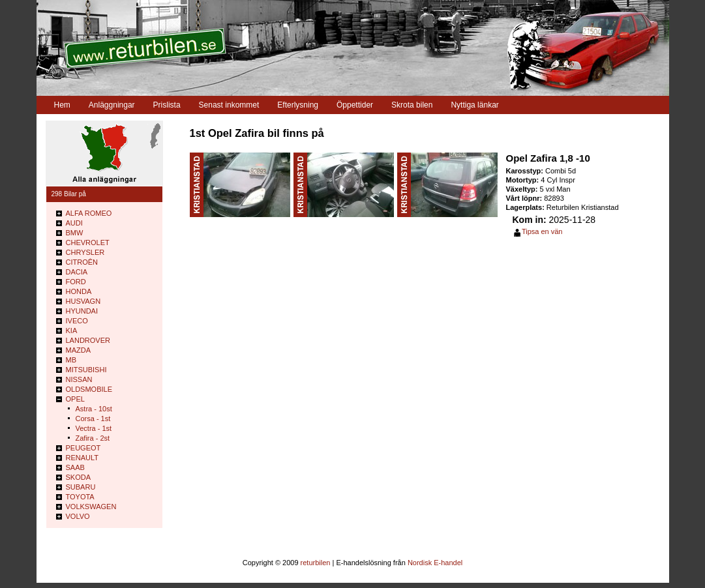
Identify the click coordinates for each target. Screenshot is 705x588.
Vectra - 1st (94, 428)
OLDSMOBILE (89, 389)
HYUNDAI (82, 311)
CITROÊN (82, 262)
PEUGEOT (83, 448)
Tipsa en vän (542, 231)
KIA (72, 331)
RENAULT (82, 458)
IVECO (77, 321)
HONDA (79, 291)
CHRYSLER (85, 252)
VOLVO (78, 516)
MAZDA (79, 350)
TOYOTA (80, 497)
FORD (76, 282)
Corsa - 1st (93, 419)
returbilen (316, 563)
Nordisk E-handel (435, 563)
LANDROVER (88, 340)
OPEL (75, 399)
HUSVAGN (83, 301)
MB (71, 360)
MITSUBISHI (86, 370)
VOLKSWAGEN (91, 507)
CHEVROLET (88, 243)
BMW (75, 233)
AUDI (74, 223)
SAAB (75, 467)
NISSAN (79, 379)
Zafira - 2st (93, 438)
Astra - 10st (94, 409)
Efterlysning (298, 105)
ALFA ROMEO (89, 213)
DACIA (77, 272)
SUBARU (81, 487)
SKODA (79, 477)
